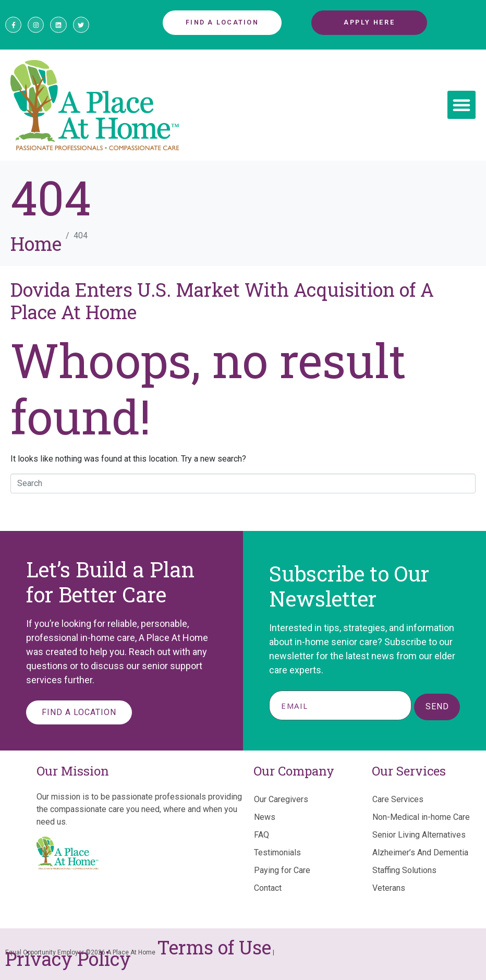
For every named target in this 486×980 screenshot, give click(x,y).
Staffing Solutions (404, 870)
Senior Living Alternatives (419, 835)
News (265, 817)
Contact (268, 888)
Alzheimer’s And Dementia (420, 852)
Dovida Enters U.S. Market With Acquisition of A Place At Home (222, 301)
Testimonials (277, 852)
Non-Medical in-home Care (421, 817)
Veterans (389, 888)
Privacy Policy (68, 959)
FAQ (262, 835)
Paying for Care (282, 870)
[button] (461, 105)
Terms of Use (214, 947)
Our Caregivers (281, 799)
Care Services (398, 799)
